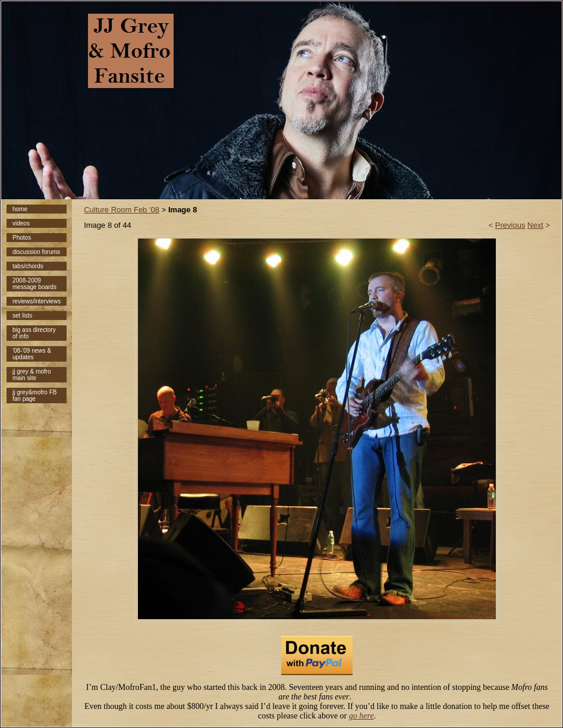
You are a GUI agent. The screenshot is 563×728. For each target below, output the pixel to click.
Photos (22, 238)
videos (21, 223)
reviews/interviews (37, 301)
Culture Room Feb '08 (122, 210)
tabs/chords (28, 266)
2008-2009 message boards (34, 284)
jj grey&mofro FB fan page (34, 396)
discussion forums (36, 252)
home (20, 209)
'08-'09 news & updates (32, 354)
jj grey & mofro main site (32, 375)
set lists (22, 316)
